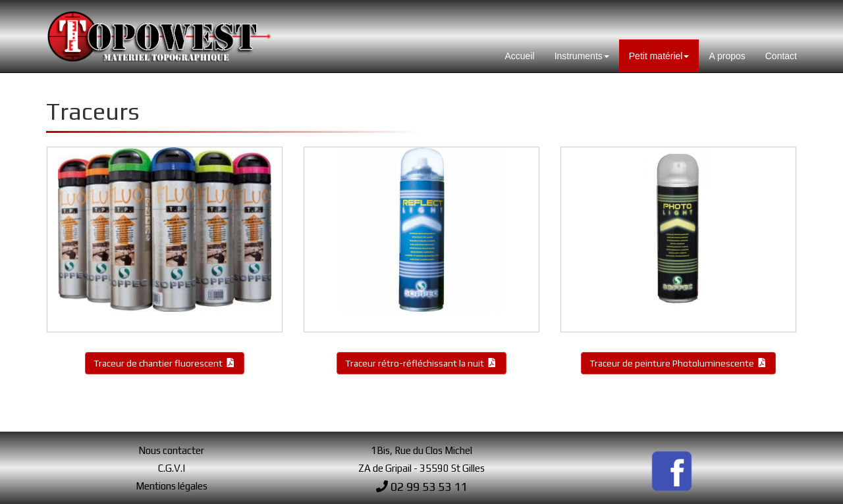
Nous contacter (171, 450)
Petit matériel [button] (659, 56)
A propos (727, 56)
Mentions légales (172, 486)
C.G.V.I (172, 468)
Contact (781, 56)
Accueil (520, 56)
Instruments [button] (582, 56)
